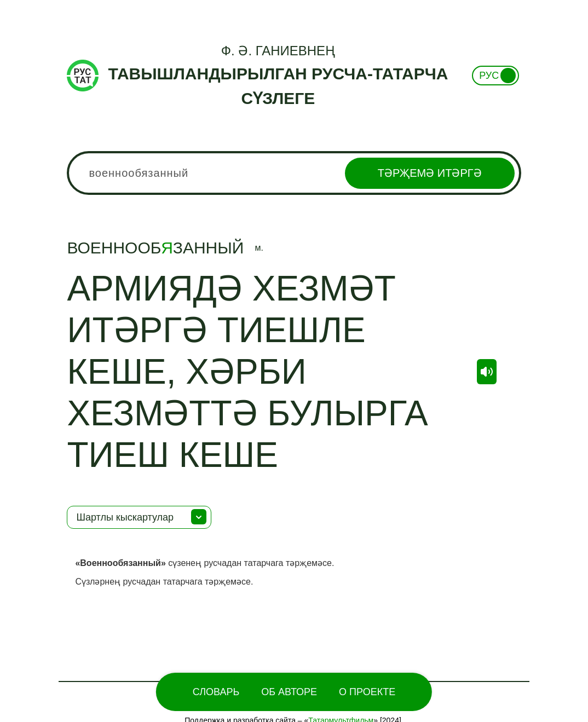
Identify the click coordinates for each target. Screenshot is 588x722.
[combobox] (294, 173)
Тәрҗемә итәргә (430, 173)
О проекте (367, 692)
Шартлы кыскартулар (125, 517)
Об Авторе (289, 692)
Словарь (216, 692)
